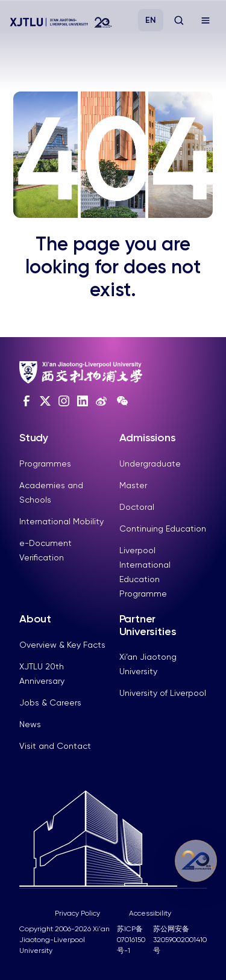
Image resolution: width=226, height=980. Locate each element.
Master (133, 485)
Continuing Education (163, 529)
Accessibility (150, 913)
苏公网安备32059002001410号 (180, 940)
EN (151, 20)
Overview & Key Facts (62, 645)
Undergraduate (150, 464)
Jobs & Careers (50, 702)
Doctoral (137, 507)
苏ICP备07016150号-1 (131, 940)
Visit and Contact (55, 746)
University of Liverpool (163, 693)
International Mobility (61, 521)
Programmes (45, 464)
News (30, 724)
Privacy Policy (77, 913)
